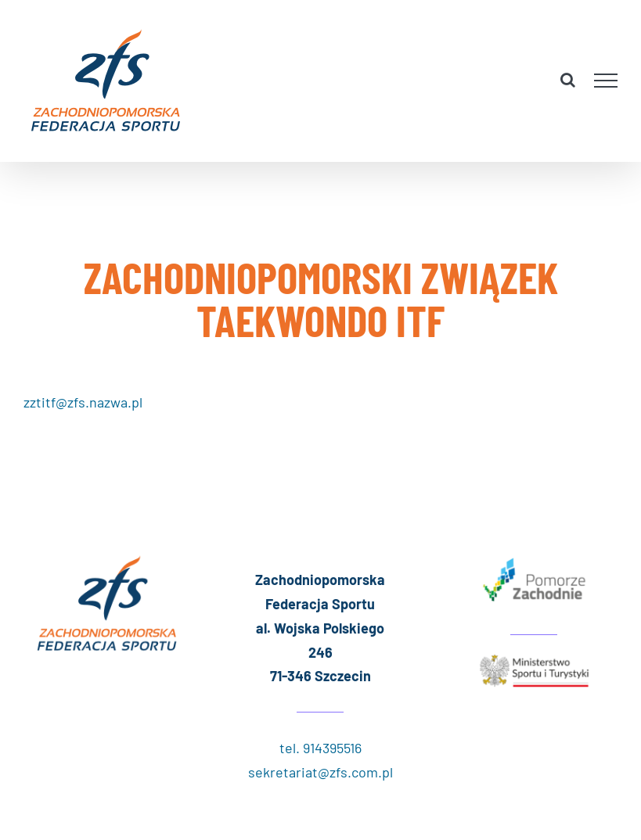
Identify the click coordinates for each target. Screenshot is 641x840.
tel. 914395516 (320, 748)
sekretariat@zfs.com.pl (320, 772)
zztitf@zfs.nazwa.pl (83, 402)
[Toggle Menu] (606, 81)
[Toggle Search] (568, 80)
